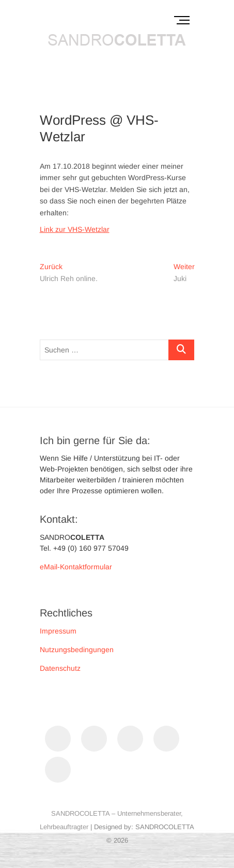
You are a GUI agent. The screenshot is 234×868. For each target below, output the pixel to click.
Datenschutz (60, 668)
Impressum (58, 631)
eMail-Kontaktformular (76, 567)
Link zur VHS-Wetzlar (75, 229)
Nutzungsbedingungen (77, 650)
